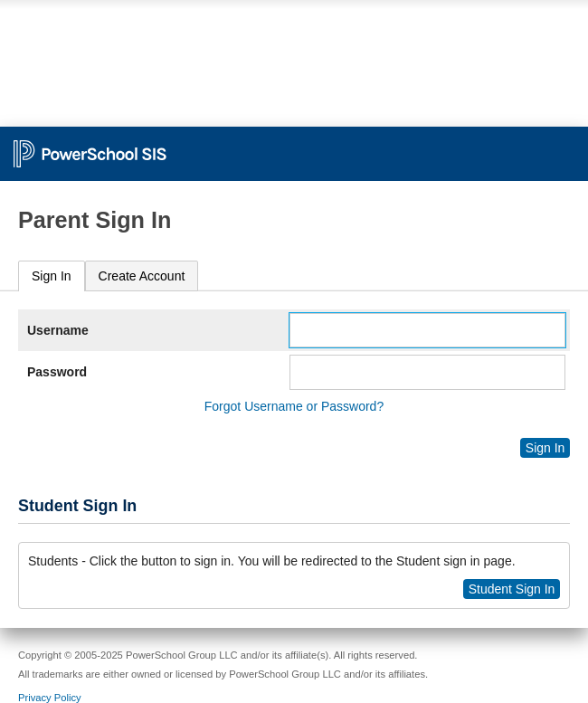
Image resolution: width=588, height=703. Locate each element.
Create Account (142, 276)
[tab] (52, 276)
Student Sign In (512, 589)
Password (57, 372)
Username (58, 330)
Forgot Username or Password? (294, 406)
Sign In (52, 276)
